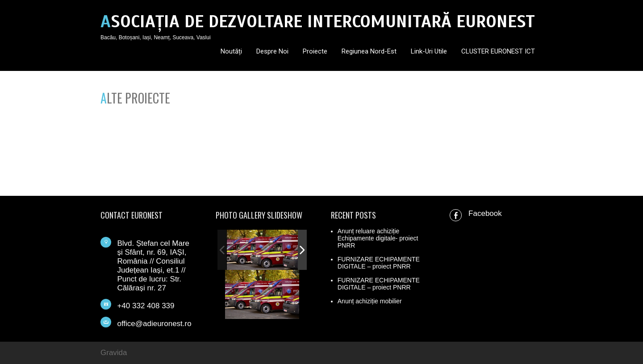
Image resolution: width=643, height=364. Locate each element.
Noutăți (231, 51)
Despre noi (272, 51)
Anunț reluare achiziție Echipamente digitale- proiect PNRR (378, 238)
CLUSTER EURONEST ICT (498, 51)
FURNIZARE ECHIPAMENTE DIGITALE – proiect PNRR (379, 263)
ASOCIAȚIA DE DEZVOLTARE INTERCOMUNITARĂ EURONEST (318, 22)
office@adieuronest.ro (154, 324)
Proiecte (315, 51)
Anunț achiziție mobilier (370, 301)
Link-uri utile (429, 51)
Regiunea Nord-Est (369, 51)
